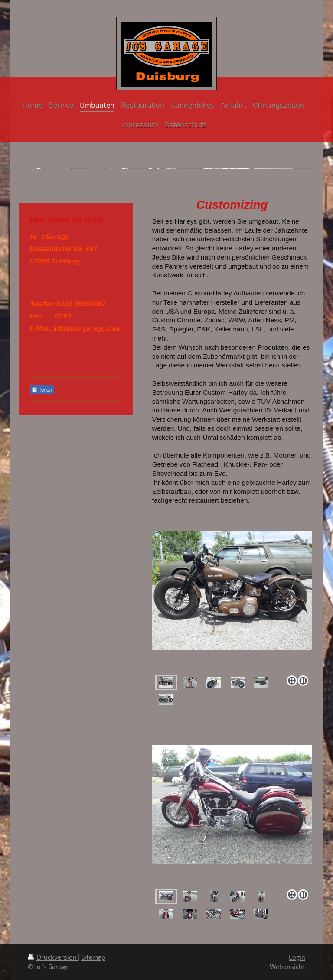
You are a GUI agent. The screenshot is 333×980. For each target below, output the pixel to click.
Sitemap (93, 957)
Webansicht (287, 967)
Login (297, 957)
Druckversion (53, 957)
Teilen (42, 390)
